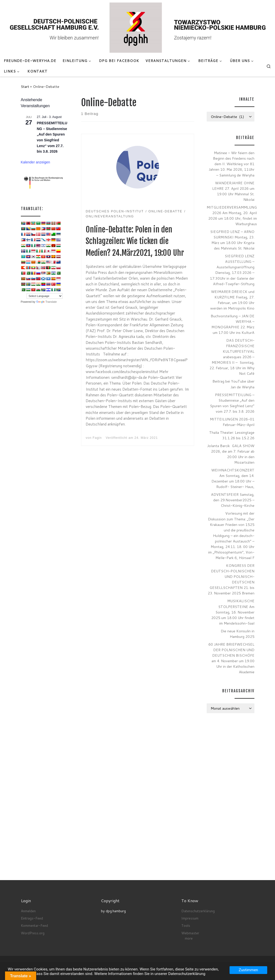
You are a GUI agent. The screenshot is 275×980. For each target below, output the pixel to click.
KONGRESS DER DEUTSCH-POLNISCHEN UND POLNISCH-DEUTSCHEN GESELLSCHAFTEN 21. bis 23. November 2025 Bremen (231, 579)
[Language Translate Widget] (45, 296)
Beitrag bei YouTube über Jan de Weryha (233, 384)
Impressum (190, 918)
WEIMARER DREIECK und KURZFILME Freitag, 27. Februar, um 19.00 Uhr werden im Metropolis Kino (232, 300)
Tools (186, 925)
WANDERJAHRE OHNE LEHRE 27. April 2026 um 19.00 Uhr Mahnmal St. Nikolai (233, 191)
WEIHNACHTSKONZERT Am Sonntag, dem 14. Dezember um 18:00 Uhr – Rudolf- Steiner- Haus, (233, 478)
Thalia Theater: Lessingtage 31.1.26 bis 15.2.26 (232, 435)
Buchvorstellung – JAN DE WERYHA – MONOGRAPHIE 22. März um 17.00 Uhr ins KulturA (233, 324)
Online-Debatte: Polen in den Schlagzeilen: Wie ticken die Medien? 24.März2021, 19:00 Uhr (135, 241)
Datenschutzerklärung (198, 911)
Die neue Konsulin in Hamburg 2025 (238, 634)
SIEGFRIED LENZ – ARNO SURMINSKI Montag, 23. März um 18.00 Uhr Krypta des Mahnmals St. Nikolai (232, 240)
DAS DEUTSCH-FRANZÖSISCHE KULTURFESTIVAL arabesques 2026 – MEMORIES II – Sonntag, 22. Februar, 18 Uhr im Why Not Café (232, 357)
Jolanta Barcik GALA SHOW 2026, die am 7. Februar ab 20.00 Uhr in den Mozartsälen (231, 454)
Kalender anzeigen (36, 162)
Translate (46, 302)
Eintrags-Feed (32, 918)
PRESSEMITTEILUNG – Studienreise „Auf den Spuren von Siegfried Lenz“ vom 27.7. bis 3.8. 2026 (232, 403)
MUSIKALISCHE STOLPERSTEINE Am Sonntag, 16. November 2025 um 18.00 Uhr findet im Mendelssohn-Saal (233, 612)
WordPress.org (33, 933)
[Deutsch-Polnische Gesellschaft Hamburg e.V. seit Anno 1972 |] (137, 27)
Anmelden (28, 911)
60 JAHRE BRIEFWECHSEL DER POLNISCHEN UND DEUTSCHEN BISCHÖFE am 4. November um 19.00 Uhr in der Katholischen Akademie (231, 658)
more (189, 938)
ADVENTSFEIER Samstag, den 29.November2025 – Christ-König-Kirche (233, 500)
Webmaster (190, 933)
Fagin (97, 438)
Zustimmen (249, 970)
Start (25, 86)
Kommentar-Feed (34, 925)
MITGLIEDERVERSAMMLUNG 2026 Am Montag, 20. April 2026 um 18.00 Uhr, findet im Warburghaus (232, 216)
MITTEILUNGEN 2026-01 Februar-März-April (232, 422)
